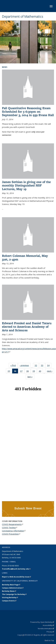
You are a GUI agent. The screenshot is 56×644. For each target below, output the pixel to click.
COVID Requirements (13, 524)
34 (49, 366)
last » (31, 377)
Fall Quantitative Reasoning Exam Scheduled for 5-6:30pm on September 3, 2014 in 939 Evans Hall (28, 112)
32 (37, 366)
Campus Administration (13, 588)
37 (22, 372)
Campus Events (9, 601)
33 (43, 366)
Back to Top (49, 640)
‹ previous (25, 365)
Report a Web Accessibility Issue (16, 577)
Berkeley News (9, 591)
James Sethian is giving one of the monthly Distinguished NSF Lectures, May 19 (26, 185)
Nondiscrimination (46, 628)
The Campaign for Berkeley (14, 594)
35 (10, 372)
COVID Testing (10, 528)
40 (41, 372)
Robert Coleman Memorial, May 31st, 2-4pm (25, 257)
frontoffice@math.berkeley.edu (16, 569)
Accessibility (48, 625)
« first (14, 365)
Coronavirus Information (14, 531)
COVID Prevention (11, 534)
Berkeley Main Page (11, 585)
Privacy (50, 632)
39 (35, 372)
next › (51, 371)
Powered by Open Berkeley (42, 622)
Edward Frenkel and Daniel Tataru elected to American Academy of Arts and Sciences (27, 327)
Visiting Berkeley (10, 598)
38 (28, 372)
